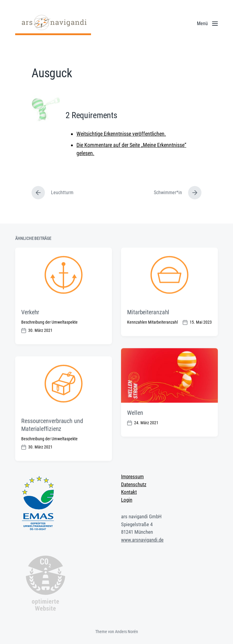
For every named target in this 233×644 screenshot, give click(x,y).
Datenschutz (134, 484)
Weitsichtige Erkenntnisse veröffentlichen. (121, 134)
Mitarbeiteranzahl (148, 324)
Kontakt (129, 492)
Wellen (135, 424)
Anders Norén (127, 632)
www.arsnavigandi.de (142, 540)
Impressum (132, 476)
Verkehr (30, 324)
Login (127, 500)
